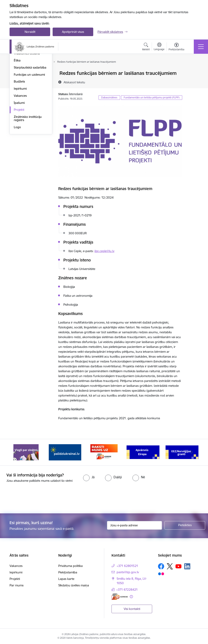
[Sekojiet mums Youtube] (179, 566)
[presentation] (34, 498)
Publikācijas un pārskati (30, 88)
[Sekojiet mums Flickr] (161, 574)
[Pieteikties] (185, 525)
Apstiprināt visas (73, 32)
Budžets (19, 130)
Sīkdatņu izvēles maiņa (74, 585)
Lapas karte (66, 579)
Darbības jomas (24, 80)
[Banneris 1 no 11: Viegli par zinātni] (26, 452)
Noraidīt (30, 32)
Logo (17, 175)
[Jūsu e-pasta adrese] (134, 525)
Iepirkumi (20, 137)
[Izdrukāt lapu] (193, 71)
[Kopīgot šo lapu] (193, 82)
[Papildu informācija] (131, 597)
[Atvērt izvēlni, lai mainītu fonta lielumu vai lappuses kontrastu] (176, 47)
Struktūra (20, 73)
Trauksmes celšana (27, 102)
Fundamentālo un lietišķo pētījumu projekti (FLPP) (152, 97)
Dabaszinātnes (109, 97)
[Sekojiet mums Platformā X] (170, 566)
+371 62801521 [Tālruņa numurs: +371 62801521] (127, 566)
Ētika (17, 109)
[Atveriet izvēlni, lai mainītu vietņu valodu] (159, 47)
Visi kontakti (132, 609)
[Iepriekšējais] (16, 452)
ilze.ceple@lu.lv (104, 251)
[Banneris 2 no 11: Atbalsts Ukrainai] (65, 452)
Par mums (17, 585)
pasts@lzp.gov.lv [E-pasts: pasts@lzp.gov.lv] (128, 572)
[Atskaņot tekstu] (74, 82)
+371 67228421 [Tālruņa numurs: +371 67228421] (127, 590)
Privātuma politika (70, 566)
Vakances (20, 144)
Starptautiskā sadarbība (30, 116)
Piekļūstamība (68, 572)
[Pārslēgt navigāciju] (201, 47)
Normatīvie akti (24, 95)
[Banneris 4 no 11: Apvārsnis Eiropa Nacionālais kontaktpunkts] (143, 452)
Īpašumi (19, 151)
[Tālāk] (192, 452)
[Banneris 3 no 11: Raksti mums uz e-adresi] (104, 452)
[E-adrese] (120, 597)
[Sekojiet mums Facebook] (161, 566)
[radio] (89, 477)
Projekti (19, 158)
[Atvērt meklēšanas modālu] (146, 47)
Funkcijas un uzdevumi (29, 123)
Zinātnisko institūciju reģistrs (28, 167)
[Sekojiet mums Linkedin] (187, 566)
